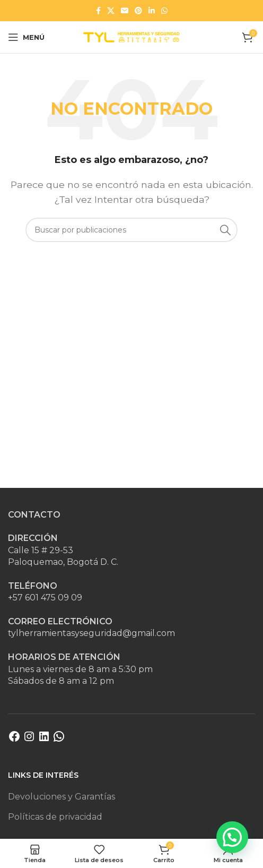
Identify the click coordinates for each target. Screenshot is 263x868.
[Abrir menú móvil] (26, 37)
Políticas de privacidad (55, 817)
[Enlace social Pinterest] (138, 11)
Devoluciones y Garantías (62, 797)
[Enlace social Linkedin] (152, 11)
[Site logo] (131, 36)
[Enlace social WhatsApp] (164, 11)
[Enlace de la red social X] (111, 11)
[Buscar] (131, 230)
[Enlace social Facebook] (98, 11)
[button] (232, 837)
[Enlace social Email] (125, 11)
